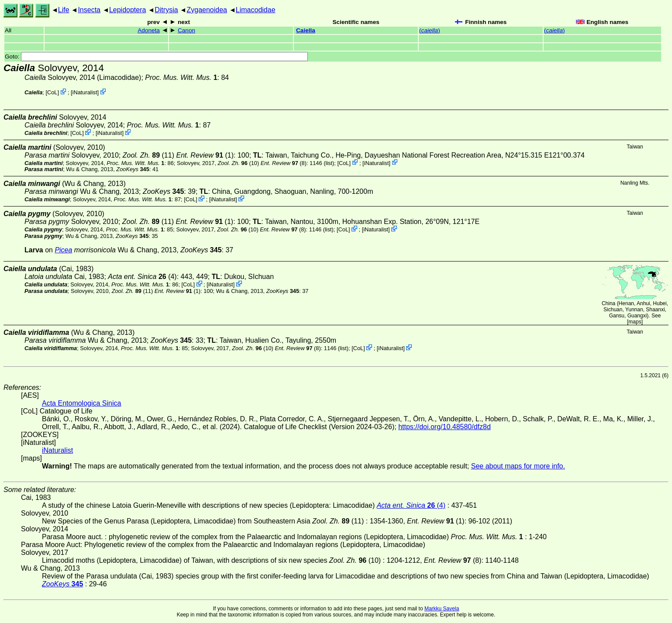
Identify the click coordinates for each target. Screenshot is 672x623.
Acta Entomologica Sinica (81, 403)
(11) (148, 155)
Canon (186, 30)
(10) (239, 163)
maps (635, 322)
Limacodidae (256, 10)
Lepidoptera (128, 10)
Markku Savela (442, 609)
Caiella (306, 30)
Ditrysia (166, 10)
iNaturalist (85, 92)
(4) (142, 277)
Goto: (156, 57)
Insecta (89, 10)
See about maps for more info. (518, 466)
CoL (52, 92)
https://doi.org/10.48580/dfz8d (445, 427)
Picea (63, 250)
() (430, 30)
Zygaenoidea (207, 10)
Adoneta (149, 30)
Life (64, 10)
